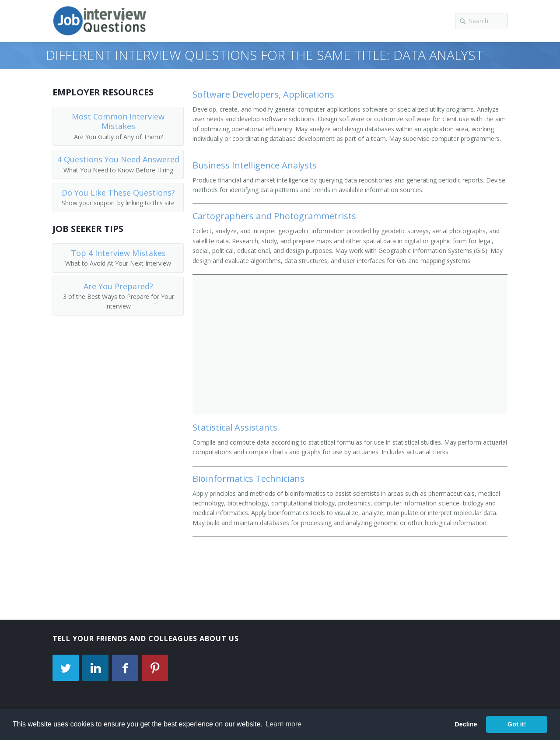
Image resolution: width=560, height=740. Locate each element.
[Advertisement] (350, 345)
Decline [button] (466, 724)
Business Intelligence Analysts (255, 165)
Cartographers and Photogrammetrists (274, 216)
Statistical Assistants (235, 427)
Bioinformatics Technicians (248, 479)
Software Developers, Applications (263, 94)
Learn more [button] (283, 724)
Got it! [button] (517, 724)
